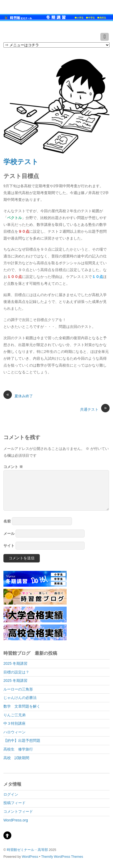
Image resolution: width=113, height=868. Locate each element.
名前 (7, 521)
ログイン (11, 794)
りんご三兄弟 (14, 715)
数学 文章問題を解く (22, 706)
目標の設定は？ (16, 672)
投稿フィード (14, 803)
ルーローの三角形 (18, 689)
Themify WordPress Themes (62, 857)
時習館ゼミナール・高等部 (27, 850)
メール (9, 534)
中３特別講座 (14, 723)
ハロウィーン (14, 732)
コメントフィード (18, 811)
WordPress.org (16, 820)
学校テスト (21, 162)
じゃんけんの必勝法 (20, 698)
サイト (9, 546)
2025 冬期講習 (15, 663)
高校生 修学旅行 (18, 749)
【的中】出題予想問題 (22, 740)
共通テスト (95, 409)
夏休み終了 (18, 396)
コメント (13, 467)
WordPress (30, 857)
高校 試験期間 (16, 758)
